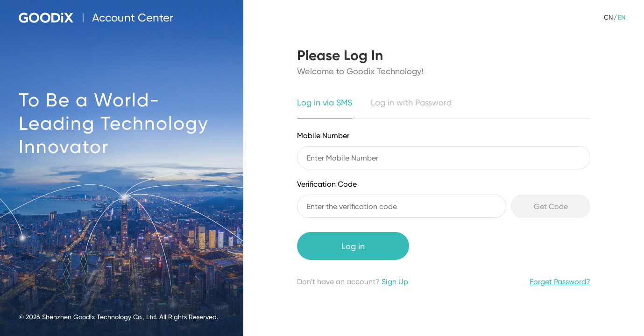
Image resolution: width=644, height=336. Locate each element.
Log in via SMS (325, 102)
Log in (353, 246)
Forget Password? (560, 282)
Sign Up (395, 282)
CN (608, 17)
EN (622, 17)
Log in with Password (411, 102)
